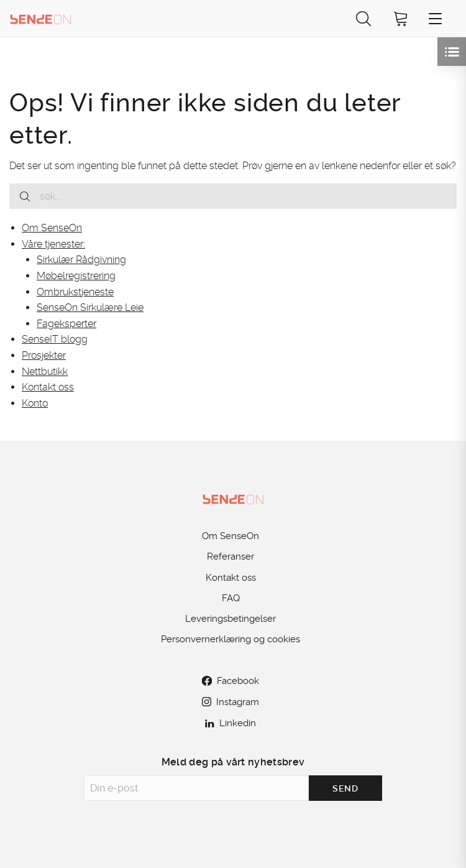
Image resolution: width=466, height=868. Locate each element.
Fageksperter (66, 324)
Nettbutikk (45, 372)
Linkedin (231, 723)
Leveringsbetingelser (231, 619)
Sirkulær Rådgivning (81, 260)
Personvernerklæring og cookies (231, 639)
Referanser (231, 556)
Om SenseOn (52, 228)
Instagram (231, 702)
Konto (35, 403)
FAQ (231, 598)
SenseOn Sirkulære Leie (90, 307)
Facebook (230, 681)
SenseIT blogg (55, 339)
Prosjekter (44, 355)
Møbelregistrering (76, 276)
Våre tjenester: (53, 244)
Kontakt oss (48, 387)
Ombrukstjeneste (75, 292)
